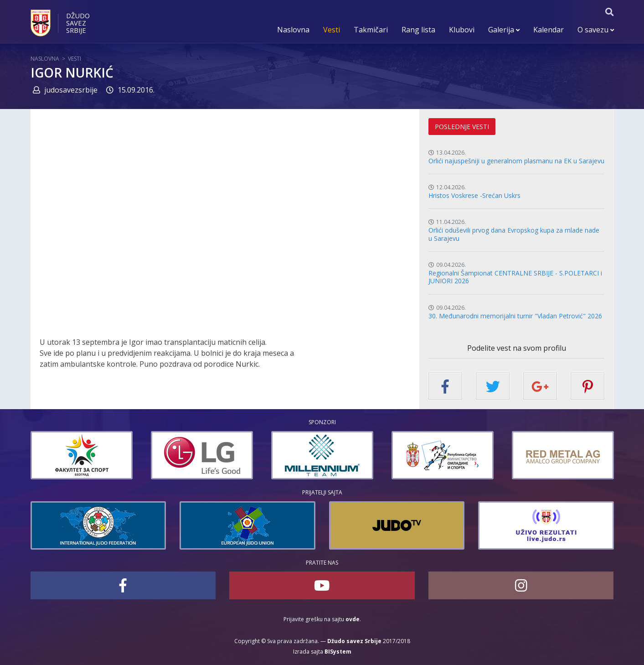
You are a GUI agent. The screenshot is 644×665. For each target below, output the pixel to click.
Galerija (504, 30)
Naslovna (293, 30)
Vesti (332, 30)
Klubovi (462, 30)
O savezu (596, 30)
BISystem (338, 652)
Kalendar (549, 30)
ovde (353, 619)
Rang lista (418, 30)
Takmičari (371, 30)
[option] (82, 455)
